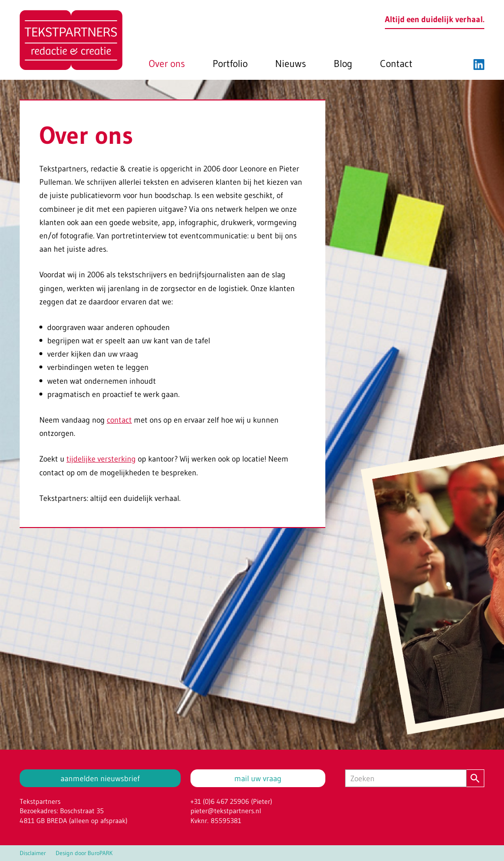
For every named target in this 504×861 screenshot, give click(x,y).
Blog (343, 64)
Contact (396, 64)
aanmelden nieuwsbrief (100, 778)
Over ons (167, 64)
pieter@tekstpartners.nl (226, 811)
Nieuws (291, 64)
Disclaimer (33, 853)
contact (119, 420)
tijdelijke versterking (101, 459)
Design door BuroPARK (84, 853)
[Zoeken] (406, 778)
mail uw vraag (258, 778)
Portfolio (230, 64)
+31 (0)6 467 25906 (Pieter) (231, 801)
